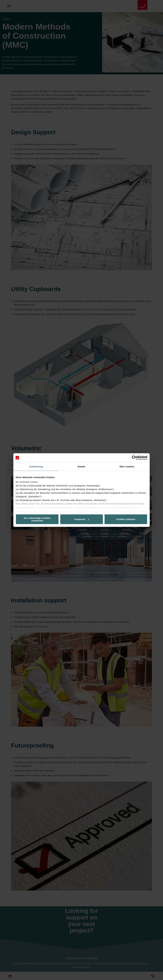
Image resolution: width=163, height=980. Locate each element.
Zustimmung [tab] (36, 466)
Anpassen (82, 519)
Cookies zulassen (126, 519)
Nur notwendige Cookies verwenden (37, 519)
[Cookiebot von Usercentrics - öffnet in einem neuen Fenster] (134, 458)
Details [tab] (81, 466)
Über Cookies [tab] (127, 466)
